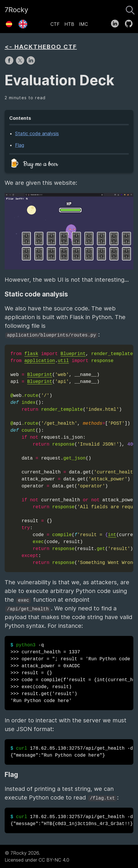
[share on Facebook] (10, 63)
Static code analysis (37, 133)
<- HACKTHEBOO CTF (41, 47)
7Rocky (16, 10)
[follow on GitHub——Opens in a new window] (131, 22)
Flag (20, 145)
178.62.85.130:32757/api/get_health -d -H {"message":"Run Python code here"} (72, 752)
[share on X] (21, 63)
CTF (55, 24)
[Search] (130, 9)
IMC (83, 24)
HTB (69, 24)
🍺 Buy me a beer (34, 164)
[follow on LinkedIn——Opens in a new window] (117, 22)
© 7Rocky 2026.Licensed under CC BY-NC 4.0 (37, 856)
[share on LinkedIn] (31, 63)
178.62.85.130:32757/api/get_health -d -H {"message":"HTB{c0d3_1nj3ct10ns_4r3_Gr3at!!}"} (72, 820)
